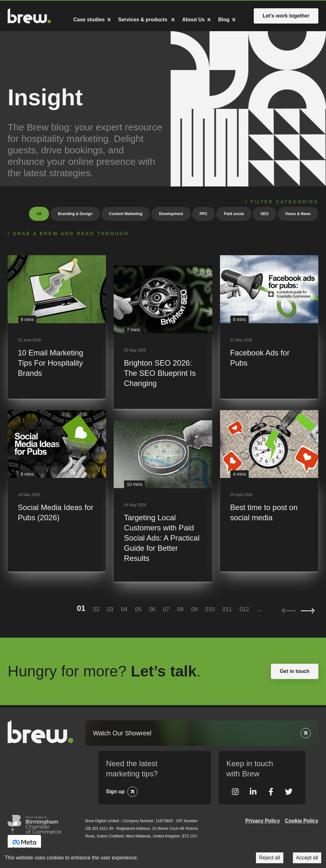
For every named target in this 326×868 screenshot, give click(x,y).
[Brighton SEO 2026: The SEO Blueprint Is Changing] (163, 337)
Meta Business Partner (24, 844)
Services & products (143, 20)
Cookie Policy (302, 821)
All (39, 214)
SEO (264, 214)
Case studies (89, 20)
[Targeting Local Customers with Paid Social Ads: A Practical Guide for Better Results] (163, 501)
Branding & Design (75, 214)
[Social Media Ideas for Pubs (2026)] (57, 491)
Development (171, 214)
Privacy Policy (263, 821)
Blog (224, 20)
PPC (204, 214)
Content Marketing (126, 214)
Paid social (234, 214)
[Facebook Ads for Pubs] (269, 327)
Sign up (115, 791)
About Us (193, 20)
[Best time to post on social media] (269, 491)
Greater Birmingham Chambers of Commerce (34, 824)
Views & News (298, 214)
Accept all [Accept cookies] (307, 858)
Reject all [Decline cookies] (270, 858)
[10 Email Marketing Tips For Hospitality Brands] (57, 327)
